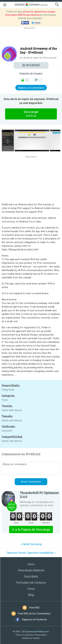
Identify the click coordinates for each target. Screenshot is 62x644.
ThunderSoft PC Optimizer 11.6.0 (39, 495)
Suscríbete (31, 576)
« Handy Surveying (31, 544)
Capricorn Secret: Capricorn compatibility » (31, 553)
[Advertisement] (31, 38)
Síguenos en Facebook (34, 620)
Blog (31, 595)
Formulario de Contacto (31, 583)
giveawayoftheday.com (38, 632)
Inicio (31, 564)
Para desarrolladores (31, 570)
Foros (31, 589)
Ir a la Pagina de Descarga (31, 529)
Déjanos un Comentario (31, 88)
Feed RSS (34, 608)
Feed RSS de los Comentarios (34, 614)
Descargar (31, 114)
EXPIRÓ (31, 65)
